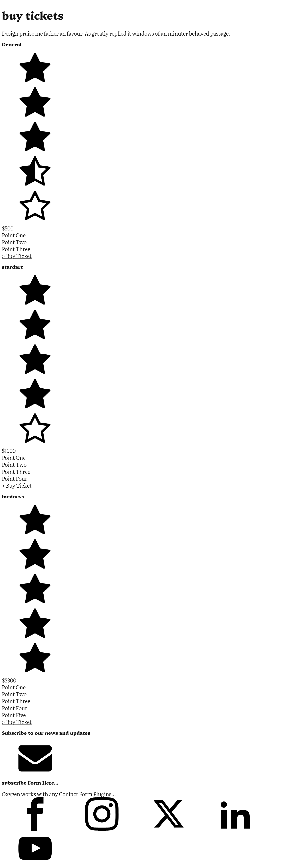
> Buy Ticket (17, 256)
